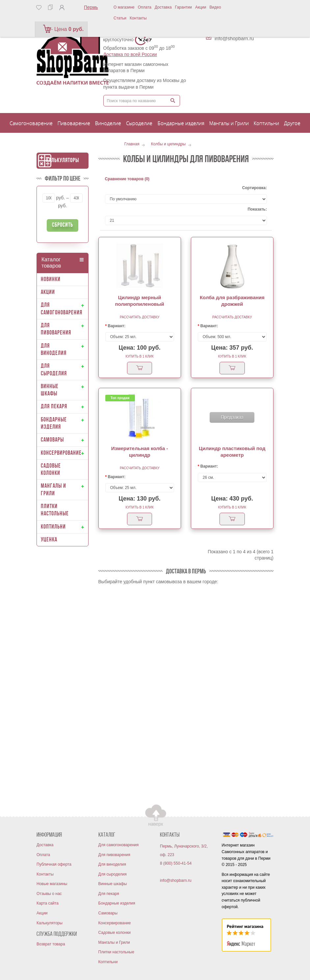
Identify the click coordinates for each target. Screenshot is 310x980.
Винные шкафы (113, 884)
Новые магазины (52, 884)
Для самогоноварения (119, 845)
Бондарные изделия (117, 903)
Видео (215, 7)
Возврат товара (51, 944)
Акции (201, 7)
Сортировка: (255, 188)
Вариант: (117, 326)
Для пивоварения (114, 855)
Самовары (108, 913)
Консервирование (115, 923)
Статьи (120, 18)
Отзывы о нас (49, 894)
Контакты (138, 18)
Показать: (257, 209)
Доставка (163, 7)
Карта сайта (48, 903)
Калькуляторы (63, 161)
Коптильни (108, 962)
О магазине (124, 7)
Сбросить (63, 225)
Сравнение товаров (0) (127, 179)
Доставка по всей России (130, 54)
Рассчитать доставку (140, 317)
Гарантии (183, 7)
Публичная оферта (54, 864)
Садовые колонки (115, 933)
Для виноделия (112, 864)
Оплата (145, 7)
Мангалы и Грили (114, 942)
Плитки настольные (116, 952)
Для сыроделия (113, 874)
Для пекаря (109, 894)
